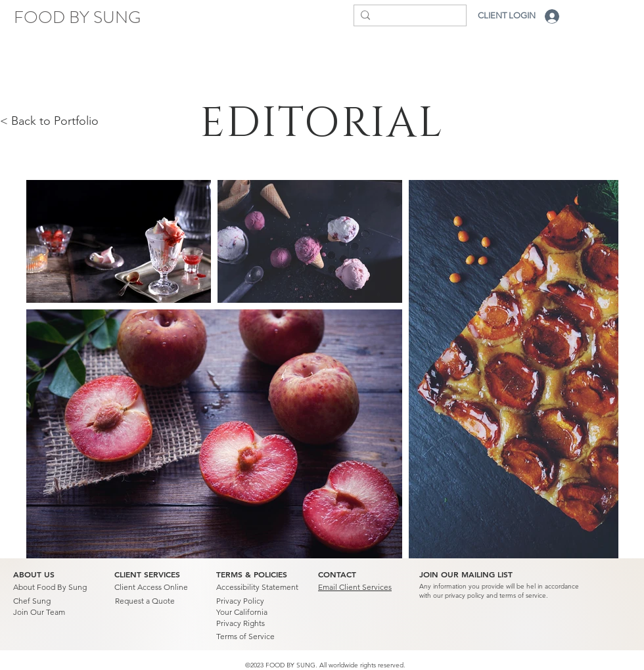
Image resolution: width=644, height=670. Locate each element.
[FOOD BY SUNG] (77, 18)
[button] (466, 575)
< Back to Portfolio (49, 121)
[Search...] (407, 18)
